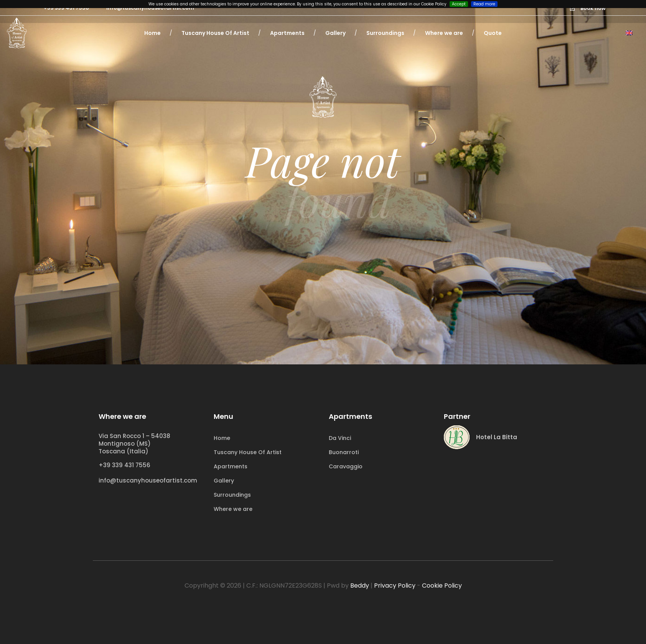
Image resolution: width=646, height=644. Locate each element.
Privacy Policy (395, 586)
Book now (593, 8)
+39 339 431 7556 (124, 465)
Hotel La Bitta (497, 437)
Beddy (360, 586)
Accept (459, 4)
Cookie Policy (442, 586)
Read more (484, 4)
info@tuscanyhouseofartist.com (148, 480)
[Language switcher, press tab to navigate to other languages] (629, 33)
